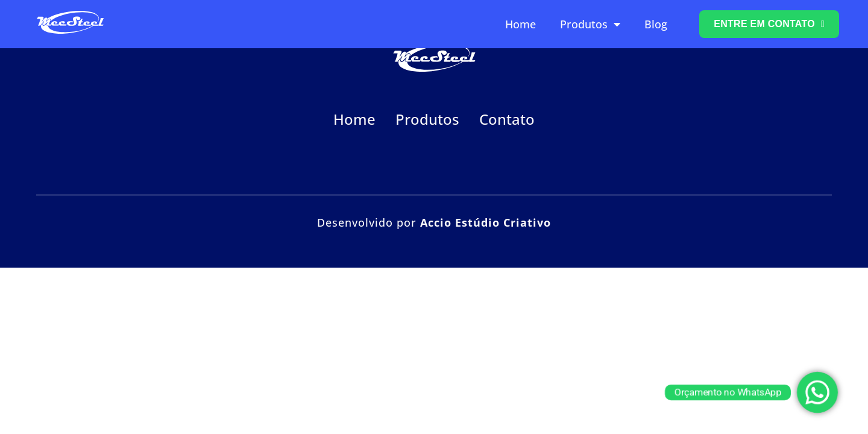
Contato (507, 119)
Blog (656, 24)
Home (520, 24)
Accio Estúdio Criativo (486, 222)
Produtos (590, 24)
